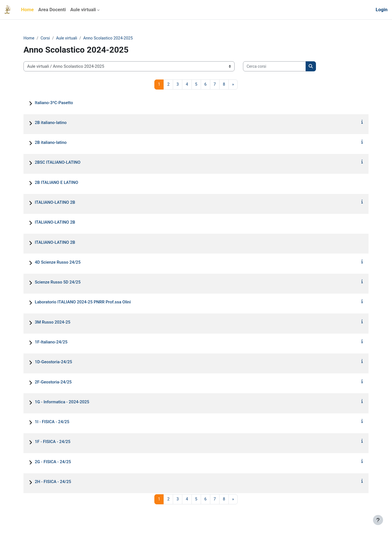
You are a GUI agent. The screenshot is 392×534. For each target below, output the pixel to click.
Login (382, 10)
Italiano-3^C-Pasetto (54, 103)
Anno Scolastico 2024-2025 (111, 38)
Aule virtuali (68, 38)
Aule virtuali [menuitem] (83, 10)
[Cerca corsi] (274, 67)
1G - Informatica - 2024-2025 (62, 402)
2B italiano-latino (51, 123)
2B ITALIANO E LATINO (56, 183)
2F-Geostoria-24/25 (53, 382)
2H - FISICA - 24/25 (53, 482)
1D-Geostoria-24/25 (53, 362)
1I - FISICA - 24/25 (52, 422)
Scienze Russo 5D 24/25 (58, 283)
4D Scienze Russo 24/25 (58, 263)
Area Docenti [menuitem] (52, 10)
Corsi (46, 38)
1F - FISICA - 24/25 (52, 442)
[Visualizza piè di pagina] (378, 520)
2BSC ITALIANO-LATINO (57, 163)
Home (29, 38)
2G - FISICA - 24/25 (53, 462)
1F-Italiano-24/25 (51, 343)
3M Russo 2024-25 (52, 322)
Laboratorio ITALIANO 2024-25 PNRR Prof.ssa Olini (83, 303)
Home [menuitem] (27, 10)
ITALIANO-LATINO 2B (55, 203)
